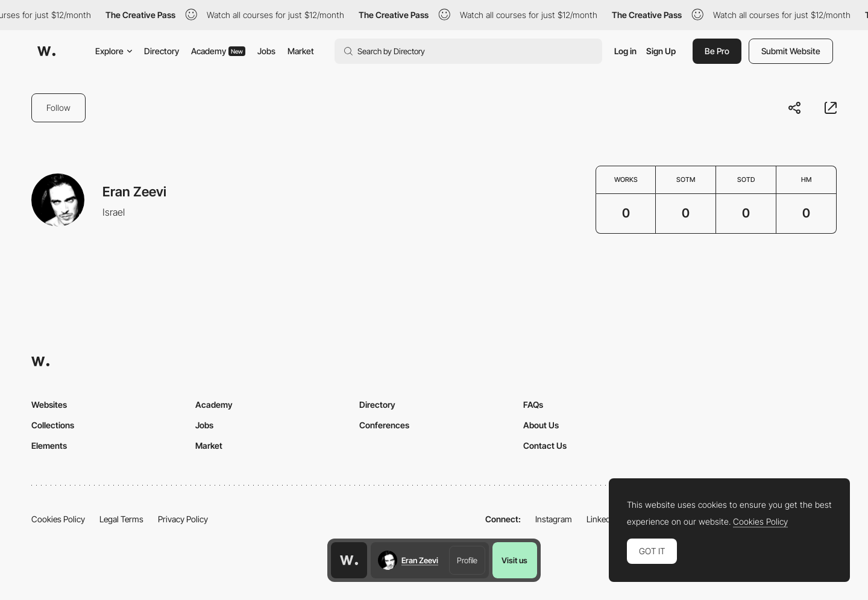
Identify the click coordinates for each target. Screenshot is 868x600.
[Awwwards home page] (349, 560)
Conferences (384, 425)
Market (301, 51)
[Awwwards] (46, 51)
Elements (49, 445)
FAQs (533, 405)
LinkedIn (602, 519)
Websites (49, 405)
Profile (467, 560)
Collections (53, 425)
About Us (541, 425)
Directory (162, 51)
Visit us (514, 560)
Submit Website (791, 51)
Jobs (266, 51)
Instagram (554, 519)
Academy (218, 51)
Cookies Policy (58, 519)
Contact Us (545, 445)
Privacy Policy (183, 519)
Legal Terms (121, 519)
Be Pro (717, 51)
